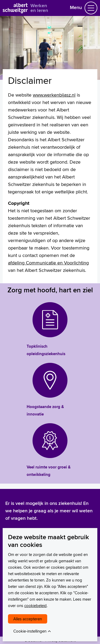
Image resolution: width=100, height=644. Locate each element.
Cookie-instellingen (30, 631)
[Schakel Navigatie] (91, 8)
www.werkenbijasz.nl (54, 95)
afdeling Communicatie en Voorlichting (48, 263)
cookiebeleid (35, 606)
